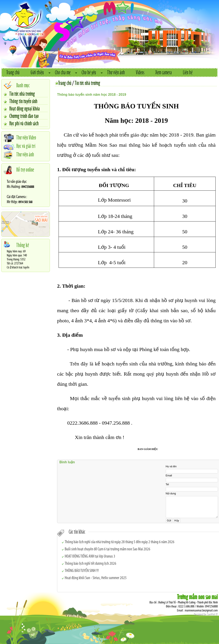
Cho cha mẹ (63, 72)
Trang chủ (13, 72)
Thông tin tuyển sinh (23, 101)
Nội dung (171, 494)
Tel (167, 484)
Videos (140, 72)
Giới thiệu (37, 72)
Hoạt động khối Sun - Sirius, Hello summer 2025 (96, 578)
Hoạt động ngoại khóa (25, 108)
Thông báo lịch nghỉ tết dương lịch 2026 (90, 564)
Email (169, 476)
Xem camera (164, 72)
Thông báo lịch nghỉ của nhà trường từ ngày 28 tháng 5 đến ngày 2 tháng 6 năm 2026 (120, 542)
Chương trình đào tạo (24, 116)
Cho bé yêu (89, 72)
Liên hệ (188, 72)
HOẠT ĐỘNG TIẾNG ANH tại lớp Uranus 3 (90, 556)
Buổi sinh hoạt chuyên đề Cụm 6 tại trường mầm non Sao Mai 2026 (107, 549)
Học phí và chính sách (24, 123)
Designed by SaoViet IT (206, 615)
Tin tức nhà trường (22, 93)
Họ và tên (171, 466)
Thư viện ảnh (116, 72)
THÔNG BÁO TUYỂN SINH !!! (82, 571)
